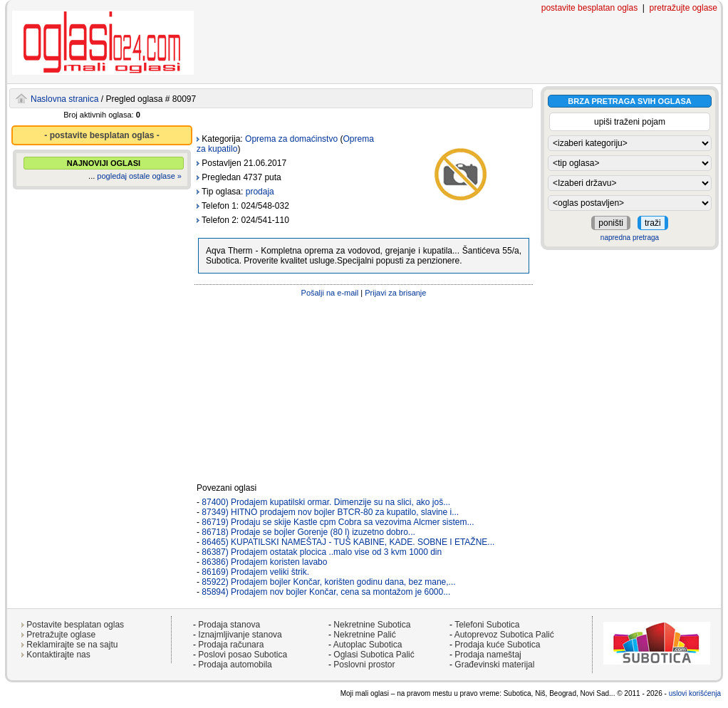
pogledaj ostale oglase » (139, 176)
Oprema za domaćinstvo (291, 139)
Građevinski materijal (494, 665)
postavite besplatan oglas (589, 8)
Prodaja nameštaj (488, 655)
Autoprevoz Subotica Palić (504, 635)
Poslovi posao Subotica (243, 655)
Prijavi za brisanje (395, 293)
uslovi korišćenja (695, 693)
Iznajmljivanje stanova (240, 635)
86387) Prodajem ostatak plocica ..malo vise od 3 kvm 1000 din (322, 552)
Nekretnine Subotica (372, 625)
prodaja (260, 192)
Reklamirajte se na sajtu (72, 645)
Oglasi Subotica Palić (374, 655)
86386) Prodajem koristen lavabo (264, 562)
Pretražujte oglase (61, 635)
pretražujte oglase (683, 8)
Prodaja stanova (229, 625)
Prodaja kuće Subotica (497, 645)
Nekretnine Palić (364, 635)
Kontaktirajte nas (58, 655)
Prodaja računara (231, 645)
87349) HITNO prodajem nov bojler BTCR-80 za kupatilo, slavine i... (330, 512)
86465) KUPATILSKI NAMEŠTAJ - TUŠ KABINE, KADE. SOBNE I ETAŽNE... (348, 542)
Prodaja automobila (235, 665)
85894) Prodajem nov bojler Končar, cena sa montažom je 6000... (326, 592)
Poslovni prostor (364, 665)
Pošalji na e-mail (330, 293)
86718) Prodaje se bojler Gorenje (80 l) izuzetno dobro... (308, 532)
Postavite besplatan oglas (75, 625)
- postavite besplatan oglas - (102, 135)
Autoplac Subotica (368, 645)
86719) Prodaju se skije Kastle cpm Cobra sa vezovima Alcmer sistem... (338, 522)
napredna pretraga (630, 238)
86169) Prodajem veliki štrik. (255, 572)
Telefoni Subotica (487, 625)
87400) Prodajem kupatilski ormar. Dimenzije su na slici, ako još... (326, 502)
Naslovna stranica (64, 99)
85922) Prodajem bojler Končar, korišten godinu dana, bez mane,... (328, 582)
